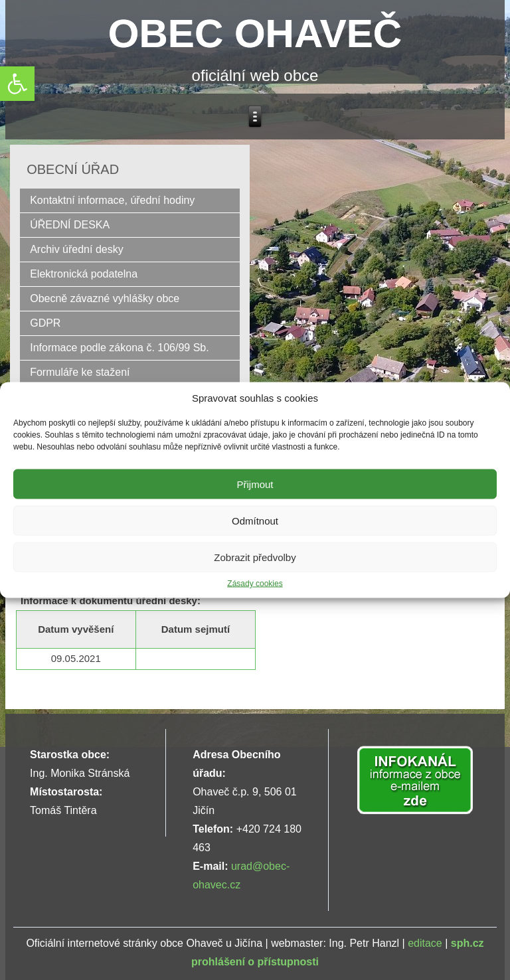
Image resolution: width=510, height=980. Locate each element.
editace (425, 943)
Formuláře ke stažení (80, 372)
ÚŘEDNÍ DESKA (70, 225)
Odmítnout (255, 520)
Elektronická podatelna (84, 274)
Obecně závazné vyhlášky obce (105, 298)
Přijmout (255, 484)
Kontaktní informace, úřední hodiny (112, 200)
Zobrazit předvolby (255, 557)
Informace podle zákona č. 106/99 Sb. (120, 348)
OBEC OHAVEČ (255, 34)
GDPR (45, 323)
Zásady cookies (255, 584)
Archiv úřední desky (77, 249)
